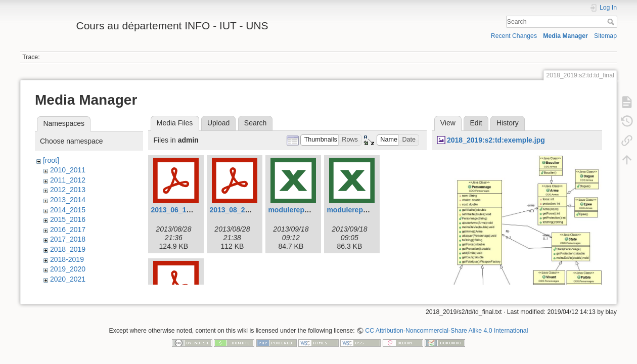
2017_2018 (68, 239)
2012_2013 (68, 190)
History (508, 123)
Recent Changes (514, 36)
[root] (51, 160)
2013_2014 (68, 200)
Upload (218, 123)
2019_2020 (68, 269)
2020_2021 (68, 279)
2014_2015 (68, 210)
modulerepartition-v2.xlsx (370, 210)
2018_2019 (68, 249)
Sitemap (605, 36)
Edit (476, 123)
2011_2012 (68, 180)
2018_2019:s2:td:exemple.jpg (496, 140)
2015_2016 (68, 219)
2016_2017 (68, 230)
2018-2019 (67, 259)
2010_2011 (68, 170)
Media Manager (565, 36)
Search (612, 22)
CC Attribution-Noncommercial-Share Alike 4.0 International (446, 331)
